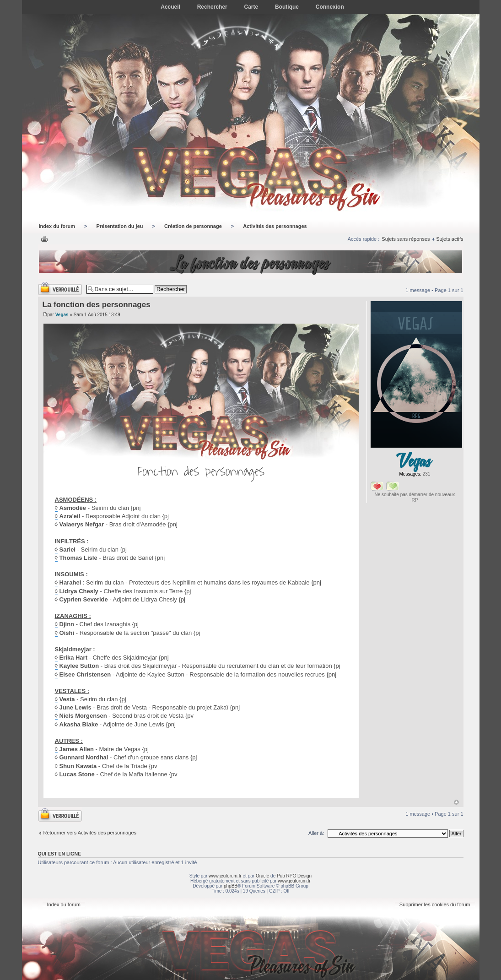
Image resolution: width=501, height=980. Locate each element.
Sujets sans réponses (406, 239)
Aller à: (316, 833)
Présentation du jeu (119, 226)
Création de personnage (193, 226)
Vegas (62, 315)
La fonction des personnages (251, 263)
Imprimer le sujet (45, 239)
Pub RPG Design (294, 876)
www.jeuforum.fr (225, 876)
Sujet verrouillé (60, 289)
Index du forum (57, 226)
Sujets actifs (450, 239)
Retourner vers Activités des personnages (90, 833)
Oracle (262, 876)
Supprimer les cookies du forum (435, 904)
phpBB (231, 886)
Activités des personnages (275, 226)
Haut (456, 802)
